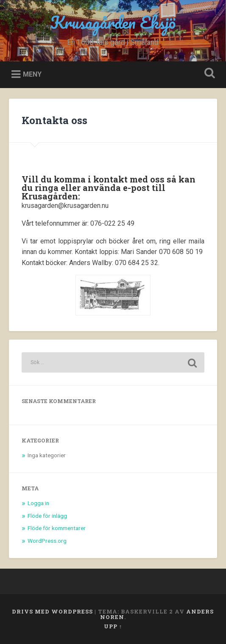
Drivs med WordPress (52, 611)
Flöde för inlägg (47, 516)
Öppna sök (208, 74)
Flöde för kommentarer (57, 528)
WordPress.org (47, 541)
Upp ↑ (113, 626)
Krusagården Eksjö (113, 22)
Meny (32, 74)
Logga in (38, 503)
